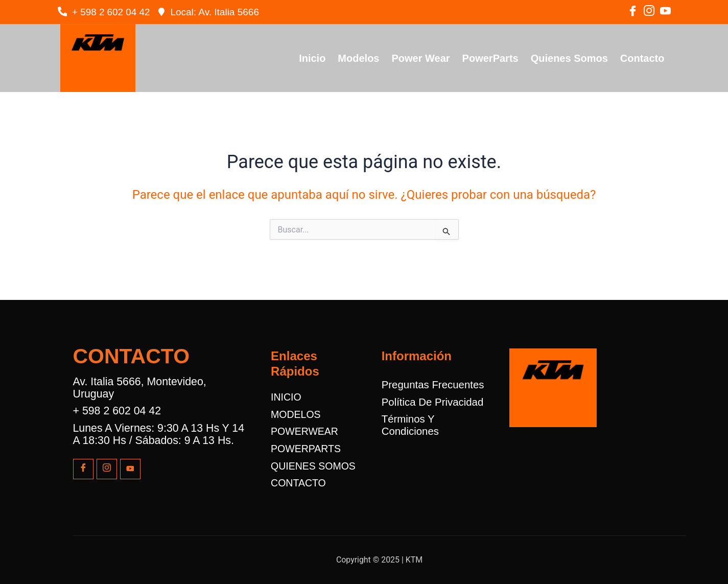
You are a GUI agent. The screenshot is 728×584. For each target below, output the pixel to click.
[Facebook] (633, 12)
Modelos (358, 58)
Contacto (642, 58)
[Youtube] (130, 479)
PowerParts (490, 58)
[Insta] (107, 479)
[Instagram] (649, 12)
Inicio (312, 58)
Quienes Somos (569, 58)
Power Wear (420, 58)
